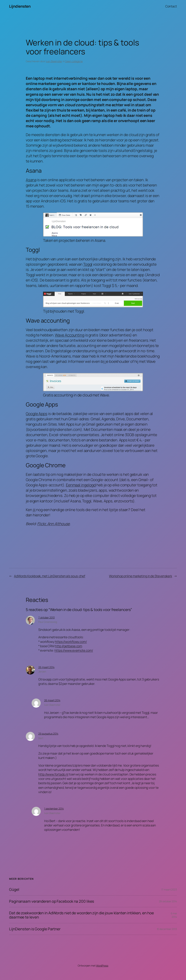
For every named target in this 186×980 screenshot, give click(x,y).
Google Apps (37, 414)
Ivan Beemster (54, 61)
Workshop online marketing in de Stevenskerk (140, 576)
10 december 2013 (167, 929)
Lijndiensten (20, 6)
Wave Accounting (70, 335)
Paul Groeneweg (48, 622)
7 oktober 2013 (46, 617)
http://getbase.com (69, 646)
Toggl (88, 264)
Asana (31, 180)
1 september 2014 (54, 809)
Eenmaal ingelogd (81, 485)
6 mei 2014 (174, 915)
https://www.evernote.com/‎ (74, 650)
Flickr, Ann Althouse (53, 524)
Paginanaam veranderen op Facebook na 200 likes (52, 901)
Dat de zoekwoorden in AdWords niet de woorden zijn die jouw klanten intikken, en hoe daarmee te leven (81, 915)
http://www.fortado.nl (53, 774)
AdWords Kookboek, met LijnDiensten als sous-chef (50, 576)
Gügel (14, 889)
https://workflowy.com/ (71, 642)
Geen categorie (74, 61)
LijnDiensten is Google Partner (35, 929)
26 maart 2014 (46, 667)
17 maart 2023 (169, 889)
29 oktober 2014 (168, 901)
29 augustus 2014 (48, 734)
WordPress (102, 966)
